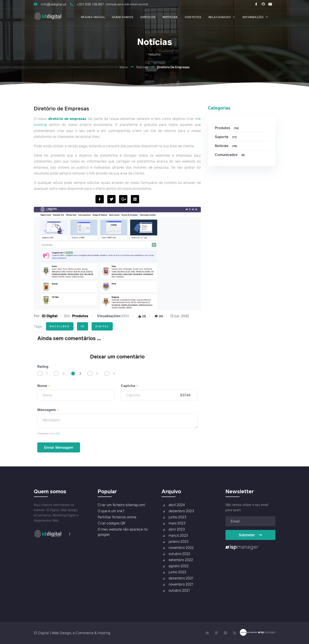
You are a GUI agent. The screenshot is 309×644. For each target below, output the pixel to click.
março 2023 (178, 535)
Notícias (142, 67)
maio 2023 (177, 523)
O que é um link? (111, 511)
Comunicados (230, 155)
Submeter (250, 535)
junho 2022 (177, 572)
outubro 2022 (179, 554)
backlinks (60, 326)
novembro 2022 (181, 548)
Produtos (80, 316)
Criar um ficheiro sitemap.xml (121, 505)
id (83, 326)
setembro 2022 (181, 560)
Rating (43, 367)
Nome (44, 386)
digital (102, 326)
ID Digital (50, 316)
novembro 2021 (181, 584)
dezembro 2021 (181, 578)
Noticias (226, 146)
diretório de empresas (67, 119)
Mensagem (48, 410)
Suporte (226, 137)
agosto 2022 (179, 566)
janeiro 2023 (178, 541)
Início (124, 67)
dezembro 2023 (181, 511)
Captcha (130, 386)
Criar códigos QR (111, 523)
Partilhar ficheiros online (117, 517)
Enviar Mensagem (59, 447)
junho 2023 (177, 517)
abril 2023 (177, 529)
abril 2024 (177, 505)
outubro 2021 (179, 590)
